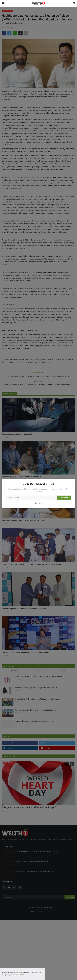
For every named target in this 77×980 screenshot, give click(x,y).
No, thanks (39, 503)
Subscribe (64, 498)
